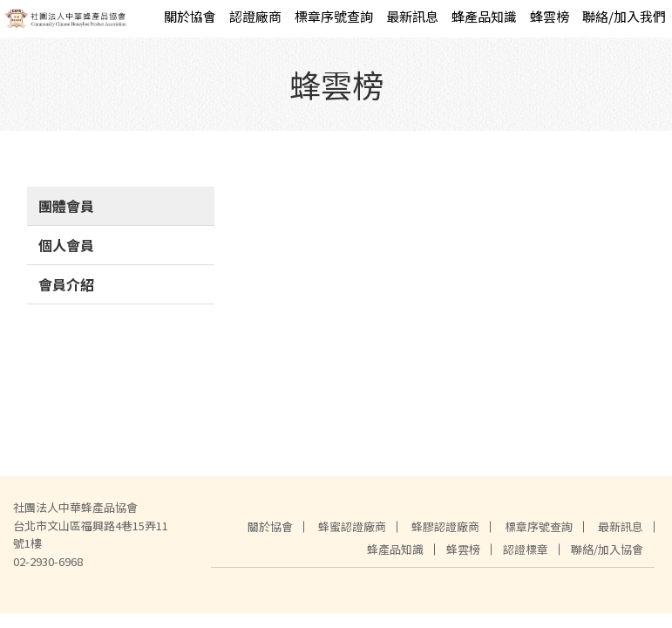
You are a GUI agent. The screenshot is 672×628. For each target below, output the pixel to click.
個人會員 (66, 245)
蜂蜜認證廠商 (352, 526)
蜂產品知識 (484, 16)
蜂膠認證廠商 (445, 526)
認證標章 (526, 549)
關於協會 (190, 16)
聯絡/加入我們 (624, 16)
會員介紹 (66, 284)
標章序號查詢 (334, 16)
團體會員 (66, 206)
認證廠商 (255, 16)
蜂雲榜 (550, 16)
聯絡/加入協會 (607, 549)
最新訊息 (412, 16)
